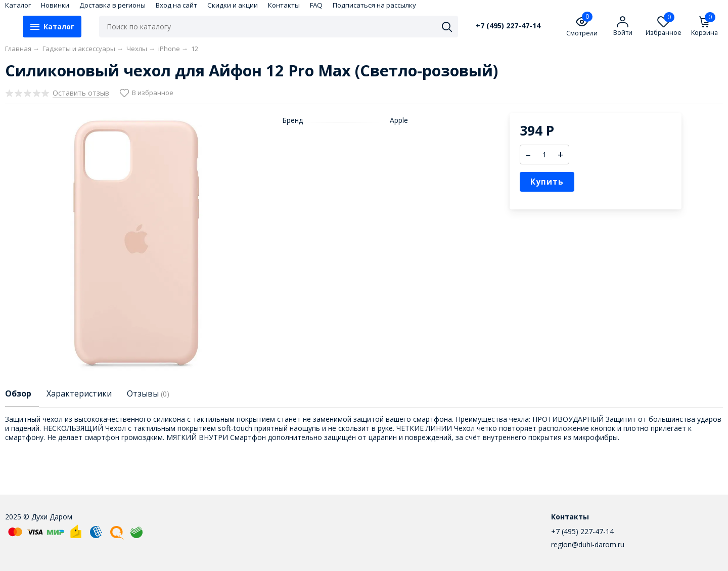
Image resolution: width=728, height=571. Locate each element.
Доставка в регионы (112, 5)
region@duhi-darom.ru (588, 544)
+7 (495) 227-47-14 (508, 26)
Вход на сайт (176, 5)
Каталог (18, 5)
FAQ (316, 5)
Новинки (55, 5)
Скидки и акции (233, 5)
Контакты (284, 5)
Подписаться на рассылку (374, 5)
